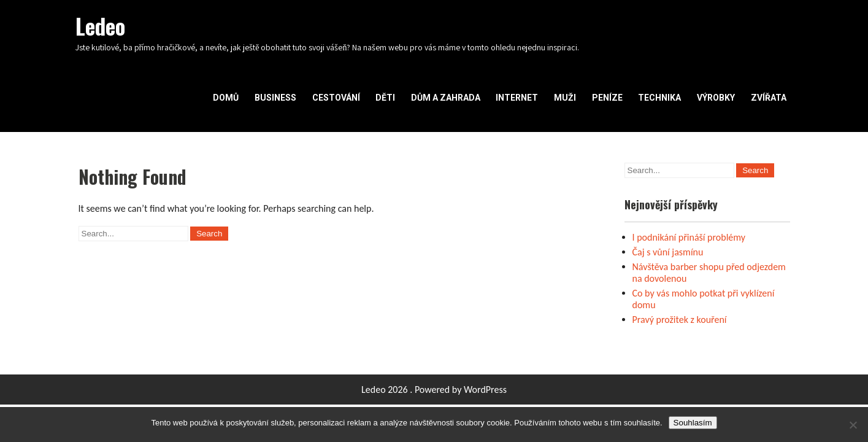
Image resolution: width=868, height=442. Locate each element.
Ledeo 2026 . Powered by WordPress (434, 390)
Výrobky (716, 98)
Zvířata (769, 98)
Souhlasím (693, 423)
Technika (659, 98)
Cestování (336, 98)
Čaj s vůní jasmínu (668, 252)
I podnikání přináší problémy (689, 237)
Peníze (607, 98)
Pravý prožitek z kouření (680, 320)
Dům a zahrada (446, 98)
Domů (226, 98)
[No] (853, 425)
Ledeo (100, 26)
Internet (517, 98)
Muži (565, 98)
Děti (385, 98)
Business (275, 98)
